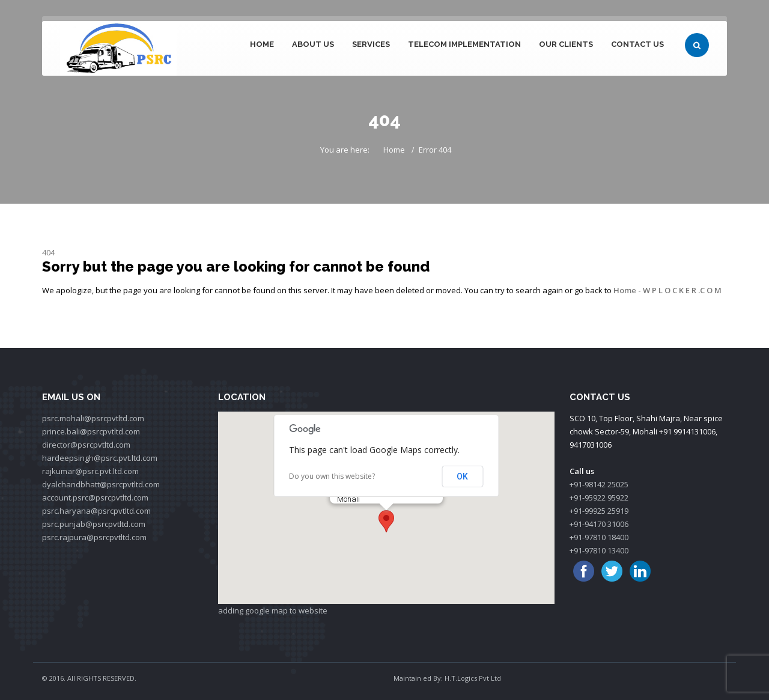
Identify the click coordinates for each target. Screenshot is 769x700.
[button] (386, 521)
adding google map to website (273, 610)
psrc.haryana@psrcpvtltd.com (96, 511)
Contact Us (637, 44)
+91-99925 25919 (599, 511)
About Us (313, 44)
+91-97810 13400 (599, 550)
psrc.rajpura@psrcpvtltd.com (94, 537)
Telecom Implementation (464, 44)
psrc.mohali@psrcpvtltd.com (93, 418)
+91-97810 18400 (599, 537)
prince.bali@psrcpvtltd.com (91, 431)
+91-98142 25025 (599, 484)
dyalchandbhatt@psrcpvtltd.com (101, 484)
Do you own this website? (332, 476)
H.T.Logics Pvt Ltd (473, 678)
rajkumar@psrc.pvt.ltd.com (90, 471)
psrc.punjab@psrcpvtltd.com (94, 524)
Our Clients (566, 44)
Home (262, 44)
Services (371, 44)
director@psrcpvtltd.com (86, 445)
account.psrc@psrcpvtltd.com (95, 498)
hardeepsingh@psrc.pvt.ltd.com (100, 458)
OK (462, 476)
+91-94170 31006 (599, 524)
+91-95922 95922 (599, 498)
